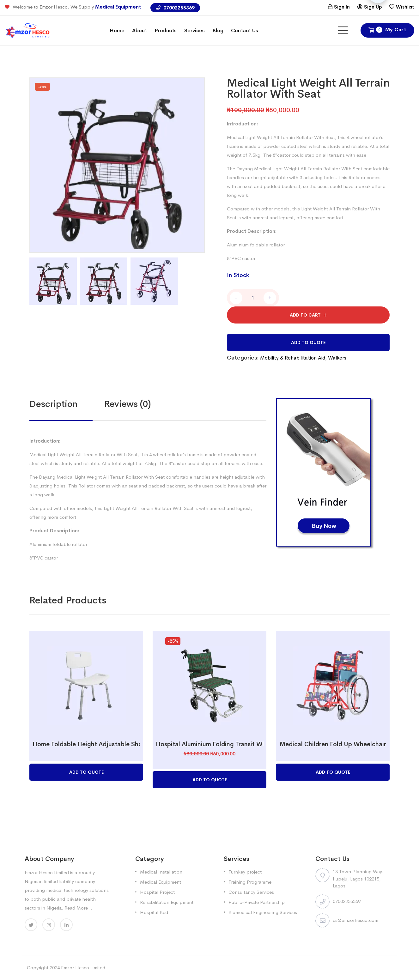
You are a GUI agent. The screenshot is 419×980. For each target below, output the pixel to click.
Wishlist (405, 7)
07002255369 (175, 8)
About (140, 30)
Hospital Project (157, 892)
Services (194, 30)
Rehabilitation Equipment (167, 902)
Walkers (337, 358)
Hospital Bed (154, 912)
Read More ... (79, 908)
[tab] (67, 404)
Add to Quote (308, 342)
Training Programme (250, 882)
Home (117, 30)
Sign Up (373, 7)
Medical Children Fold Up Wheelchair (333, 744)
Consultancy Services (251, 892)
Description (53, 404)
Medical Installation (161, 872)
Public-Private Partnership (257, 902)
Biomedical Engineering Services (263, 912)
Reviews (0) (128, 404)
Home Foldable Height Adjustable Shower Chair (101, 744)
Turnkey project (245, 872)
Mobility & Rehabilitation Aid (293, 358)
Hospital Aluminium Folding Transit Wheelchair (222, 744)
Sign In (342, 7)
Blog (218, 30)
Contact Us (245, 30)
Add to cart (305, 315)
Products (166, 30)
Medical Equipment (118, 7)
